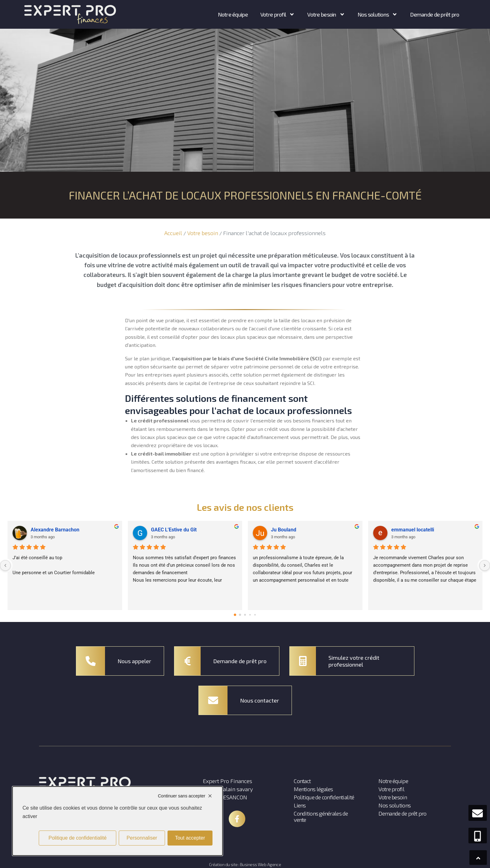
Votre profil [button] (277, 14)
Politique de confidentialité (324, 797)
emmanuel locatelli (413, 530)
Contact (302, 781)
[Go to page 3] (250, 615)
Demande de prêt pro (435, 14)
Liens (300, 805)
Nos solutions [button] (378, 14)
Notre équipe (233, 14)
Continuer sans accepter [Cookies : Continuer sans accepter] (182, 796)
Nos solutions (395, 805)
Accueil (173, 233)
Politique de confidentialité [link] (77, 838)
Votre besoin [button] (326, 14)
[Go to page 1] (240, 615)
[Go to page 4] (255, 615)
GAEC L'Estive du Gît (174, 530)
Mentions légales (313, 789)
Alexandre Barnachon (55, 530)
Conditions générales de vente (321, 816)
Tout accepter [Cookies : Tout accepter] (190, 838)
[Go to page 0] (235, 615)
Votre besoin (203, 233)
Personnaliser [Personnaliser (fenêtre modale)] (142, 838)
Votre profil (391, 789)
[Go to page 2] (245, 615)
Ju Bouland (284, 530)
